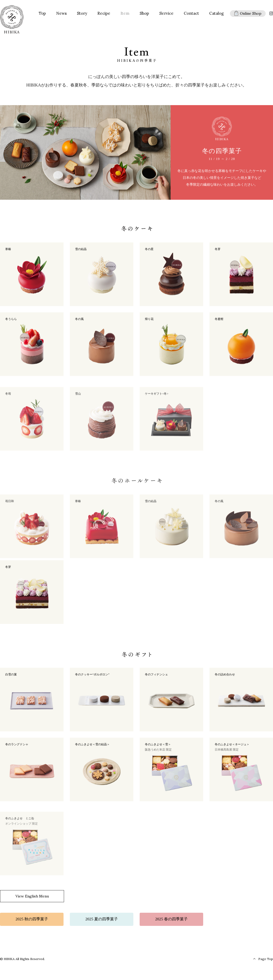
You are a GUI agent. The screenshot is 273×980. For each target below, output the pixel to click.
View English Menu (32, 897)
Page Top (266, 960)
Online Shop (248, 15)
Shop (144, 15)
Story (82, 15)
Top (42, 15)
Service (166, 15)
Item (125, 15)
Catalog (216, 15)
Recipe (104, 15)
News (61, 15)
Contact (191, 15)
